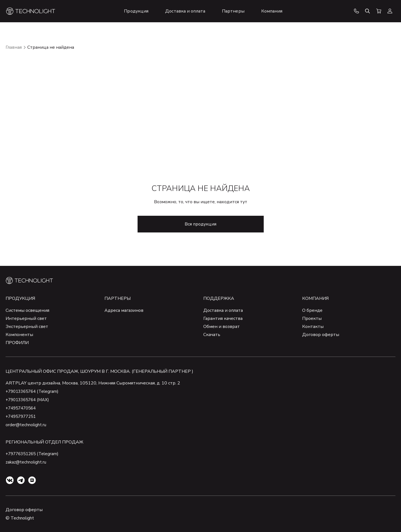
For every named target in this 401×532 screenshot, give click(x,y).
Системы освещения (27, 310)
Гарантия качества (223, 318)
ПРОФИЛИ (17, 343)
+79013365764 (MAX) (29, 400)
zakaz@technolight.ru (27, 462)
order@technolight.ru (26, 425)
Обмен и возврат (222, 327)
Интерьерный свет (26, 318)
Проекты (312, 318)
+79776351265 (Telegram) (34, 454)
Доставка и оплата (223, 310)
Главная (14, 47)
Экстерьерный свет (27, 327)
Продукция (20, 298)
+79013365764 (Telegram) (34, 391)
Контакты (313, 327)
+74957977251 (22, 416)
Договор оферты (321, 335)
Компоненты (19, 335)
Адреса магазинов (124, 310)
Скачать (212, 335)
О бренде (312, 310)
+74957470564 (22, 408)
